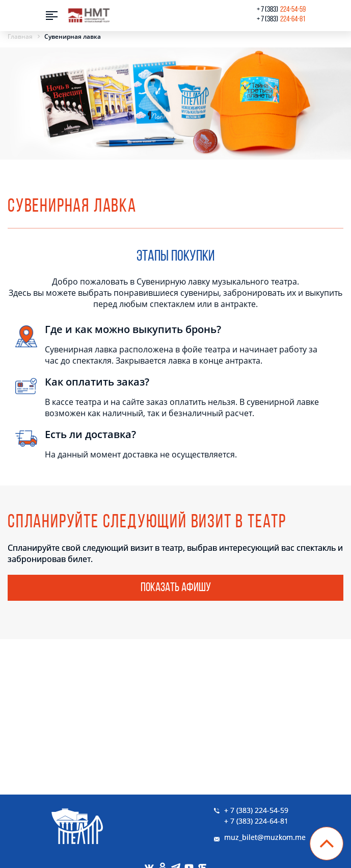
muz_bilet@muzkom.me (265, 837)
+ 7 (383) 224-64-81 (256, 821)
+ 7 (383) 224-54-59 (256, 810)
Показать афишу (176, 588)
